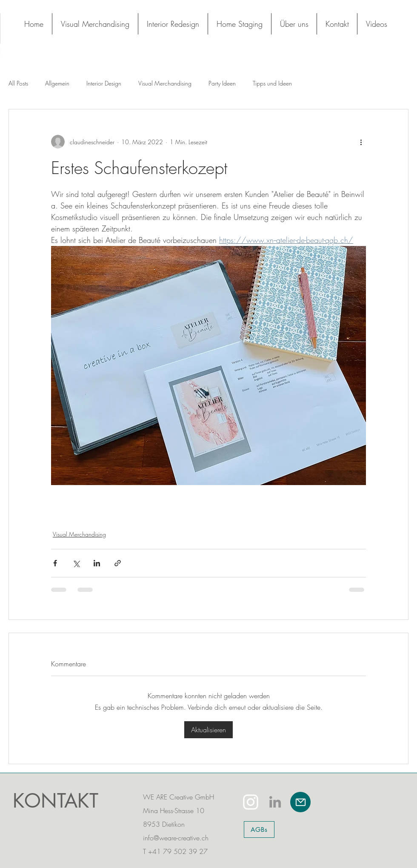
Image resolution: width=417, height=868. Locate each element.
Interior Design (104, 83)
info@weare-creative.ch (176, 838)
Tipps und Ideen (272, 83)
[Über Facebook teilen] (55, 563)
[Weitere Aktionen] (361, 142)
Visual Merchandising (165, 83)
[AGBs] (259, 829)
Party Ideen (222, 83)
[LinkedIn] (275, 802)
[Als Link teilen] (118, 563)
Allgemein (57, 83)
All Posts (18, 83)
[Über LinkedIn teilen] (97, 563)
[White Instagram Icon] (251, 802)
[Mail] (300, 802)
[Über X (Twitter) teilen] (76, 563)
